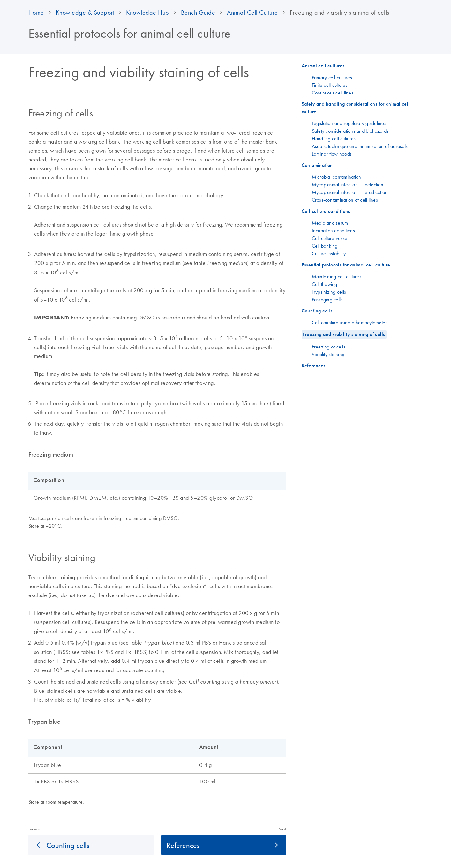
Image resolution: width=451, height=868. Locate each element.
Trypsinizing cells (329, 292)
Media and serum (330, 223)
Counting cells (68, 845)
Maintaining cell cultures (337, 276)
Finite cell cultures (330, 85)
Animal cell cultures (323, 66)
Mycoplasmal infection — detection (348, 184)
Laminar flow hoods (332, 154)
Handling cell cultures (334, 138)
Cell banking (325, 246)
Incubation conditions (333, 230)
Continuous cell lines (333, 93)
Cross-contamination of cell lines (345, 200)
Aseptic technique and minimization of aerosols (360, 146)
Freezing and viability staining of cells (344, 334)
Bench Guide (198, 12)
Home (36, 12)
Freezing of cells (329, 347)
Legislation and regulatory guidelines (349, 123)
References (183, 845)
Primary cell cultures (332, 77)
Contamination (317, 165)
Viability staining (328, 354)
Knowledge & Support (85, 12)
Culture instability (329, 253)
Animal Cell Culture (252, 12)
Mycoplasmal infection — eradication (350, 192)
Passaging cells (327, 299)
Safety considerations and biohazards (350, 131)
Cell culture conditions (326, 211)
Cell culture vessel (330, 238)
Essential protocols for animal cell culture (346, 265)
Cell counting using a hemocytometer (350, 322)
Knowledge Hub (148, 12)
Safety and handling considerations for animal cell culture (356, 108)
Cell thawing (325, 284)
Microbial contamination (337, 177)
